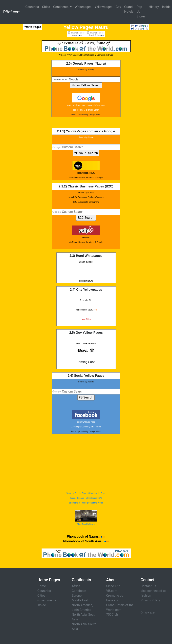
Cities (46, 7)
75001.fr (112, 615)
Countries (32, 7)
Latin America (82, 610)
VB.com (112, 591)
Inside (42, 605)
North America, (82, 605)
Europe (77, 596)
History (154, 7)
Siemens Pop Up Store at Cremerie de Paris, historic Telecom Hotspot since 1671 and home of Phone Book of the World (86, 498)
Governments (47, 600)
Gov (118, 7)
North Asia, (80, 615)
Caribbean (79, 591)
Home (42, 586)
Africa (76, 586)
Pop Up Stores (141, 12)
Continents (61, 7)
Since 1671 (114, 586)
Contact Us (148, 586)
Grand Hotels (129, 9)
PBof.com (12, 12)
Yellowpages (104, 7)
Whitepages (83, 7)
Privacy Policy (150, 600)
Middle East (80, 600)
